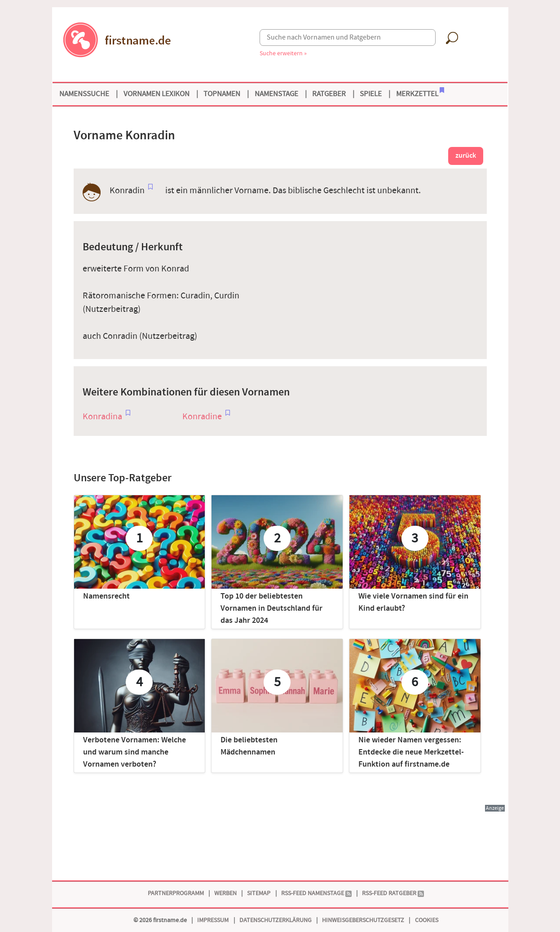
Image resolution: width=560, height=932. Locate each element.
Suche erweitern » (283, 53)
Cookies (427, 920)
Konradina (102, 417)
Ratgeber (329, 94)
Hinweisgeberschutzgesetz (363, 920)
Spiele (371, 94)
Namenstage (276, 94)
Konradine (202, 417)
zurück (466, 156)
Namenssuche (84, 94)
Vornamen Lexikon (157, 94)
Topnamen (222, 94)
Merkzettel (420, 93)
